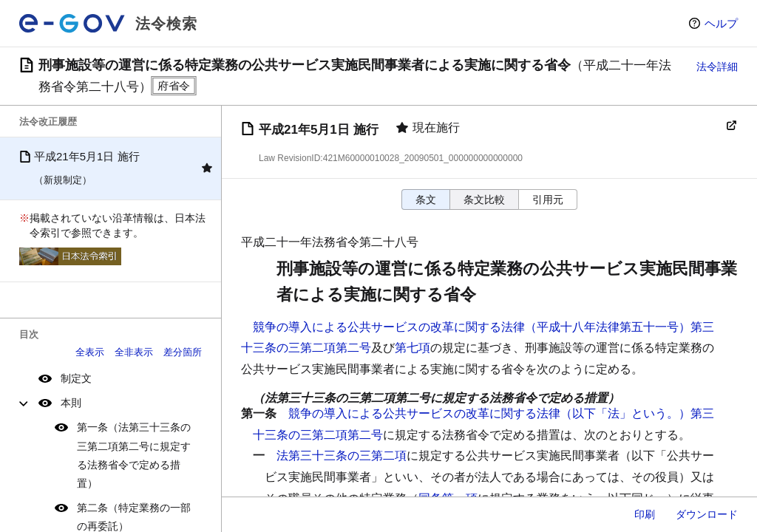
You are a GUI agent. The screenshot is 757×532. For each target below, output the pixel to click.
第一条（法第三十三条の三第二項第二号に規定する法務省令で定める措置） (134, 455)
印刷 (645, 514)
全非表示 (134, 352)
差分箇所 (183, 352)
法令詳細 (717, 66)
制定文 (76, 378)
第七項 (413, 348)
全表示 (90, 352)
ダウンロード (707, 514)
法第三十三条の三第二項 (342, 456)
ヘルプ (721, 23)
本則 (71, 403)
